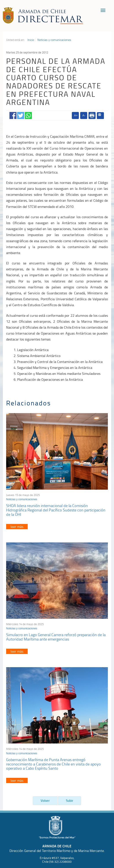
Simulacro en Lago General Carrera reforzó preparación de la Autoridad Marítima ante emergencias (56, 637)
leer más (17, 527)
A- (84, 115)
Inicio (31, 40)
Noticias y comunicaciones (54, 40)
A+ (76, 115)
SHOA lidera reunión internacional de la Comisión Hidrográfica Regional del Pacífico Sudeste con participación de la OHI (56, 510)
